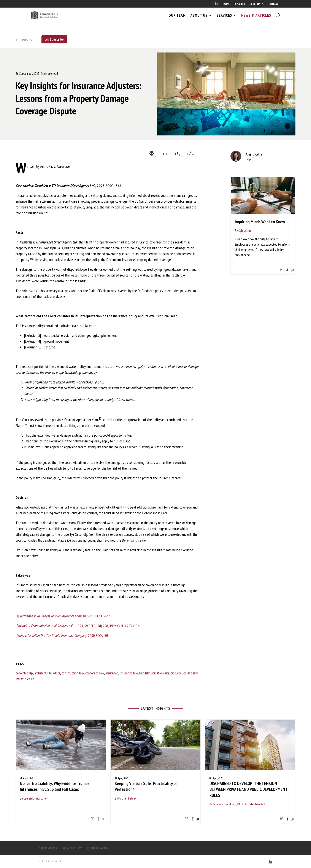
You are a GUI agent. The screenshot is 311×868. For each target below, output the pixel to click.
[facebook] (190, 154)
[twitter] (164, 154)
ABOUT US (199, 19)
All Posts (24, 40)
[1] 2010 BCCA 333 (62, 616)
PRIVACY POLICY (72, 848)
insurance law (129, 673)
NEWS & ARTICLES (256, 19)
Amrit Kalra (254, 154)
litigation (157, 673)
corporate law (95, 673)
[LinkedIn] (216, 5)
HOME (226, 4)
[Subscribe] (54, 39)
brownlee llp (24, 673)
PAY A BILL (240, 4)
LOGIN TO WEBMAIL (99, 848)
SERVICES (224, 19)
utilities (171, 673)
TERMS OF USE (48, 848)
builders (55, 673)
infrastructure (25, 679)
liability (144, 673)
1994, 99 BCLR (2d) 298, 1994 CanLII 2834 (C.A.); (79, 626)
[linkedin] (177, 154)
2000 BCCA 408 (63, 635)
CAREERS (255, 4)
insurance (112, 673)
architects (41, 673)
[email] (151, 154)
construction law (73, 673)
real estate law (187, 673)
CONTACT (274, 4)
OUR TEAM (177, 19)
